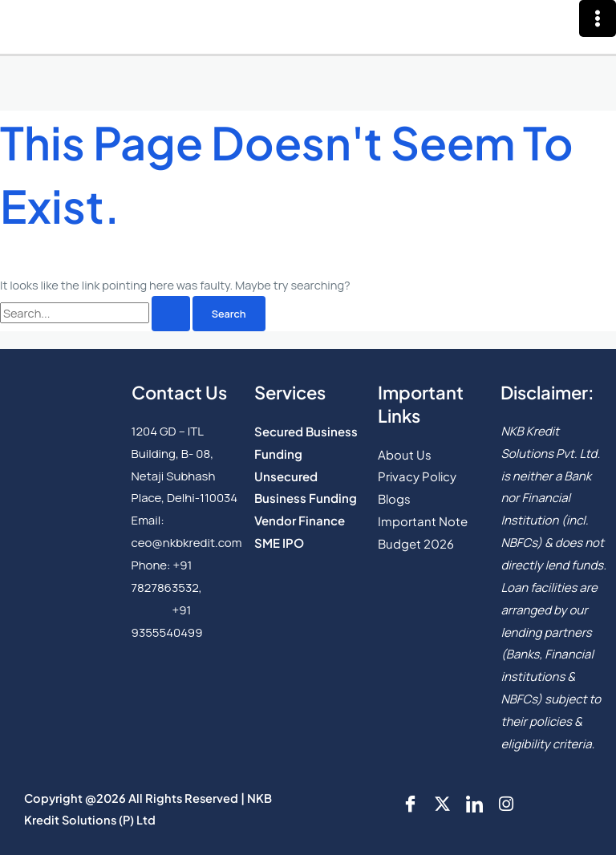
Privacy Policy (417, 476)
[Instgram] (506, 804)
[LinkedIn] (474, 804)
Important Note (423, 521)
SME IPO (279, 543)
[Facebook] (410, 804)
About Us (405, 454)
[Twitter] (442, 804)
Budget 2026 (416, 543)
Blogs (394, 498)
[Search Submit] (171, 314)
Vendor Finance (300, 520)
